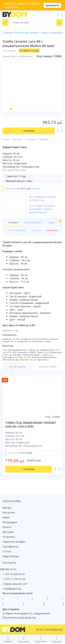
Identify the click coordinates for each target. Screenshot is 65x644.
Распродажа (10, 522)
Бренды (7, 508)
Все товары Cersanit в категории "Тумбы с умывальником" (42, 209)
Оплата (6, 139)
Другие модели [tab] (18, 367)
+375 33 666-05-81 (15, 574)
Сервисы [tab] (36, 230)
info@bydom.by (13, 589)
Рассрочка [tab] (52, 230)
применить (52, 5)
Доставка (18, 139)
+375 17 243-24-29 (15, 579)
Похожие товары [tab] (48, 367)
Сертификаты (10, 546)
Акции (6, 517)
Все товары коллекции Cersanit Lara (43, 198)
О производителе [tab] (17, 230)
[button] (11, 109)
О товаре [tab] (13, 223)
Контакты (9, 563)
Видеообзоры (11, 556)
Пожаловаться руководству (19, 618)
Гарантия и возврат (14, 542)
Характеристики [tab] (32, 223)
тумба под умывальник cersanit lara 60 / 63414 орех (31, 425)
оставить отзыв (29, 50)
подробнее (11, 7)
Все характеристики (14, 170)
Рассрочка (9, 512)
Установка (31, 139)
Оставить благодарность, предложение (26, 613)
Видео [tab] (54, 222)
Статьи (7, 551)
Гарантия (43, 139)
